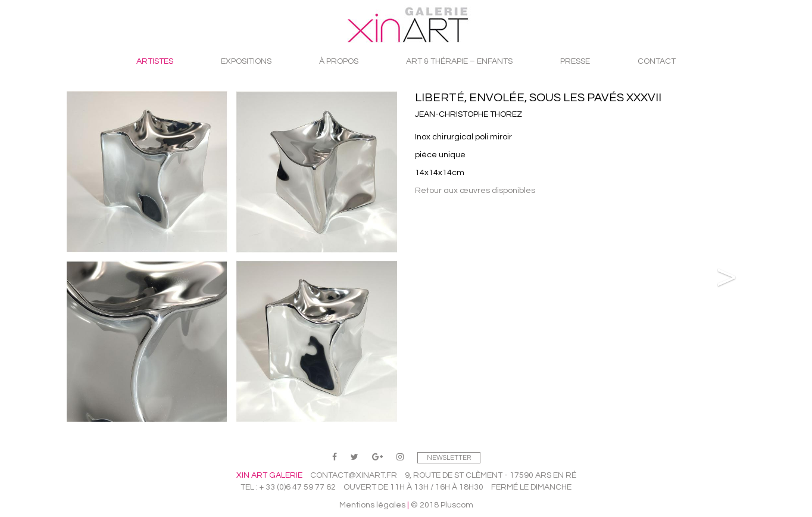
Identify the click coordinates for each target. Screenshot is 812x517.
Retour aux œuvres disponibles (475, 191)
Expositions (246, 61)
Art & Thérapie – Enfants (459, 61)
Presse (575, 61)
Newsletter (449, 458)
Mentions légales (372, 505)
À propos (339, 61)
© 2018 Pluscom (442, 505)
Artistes (155, 61)
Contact (657, 61)
